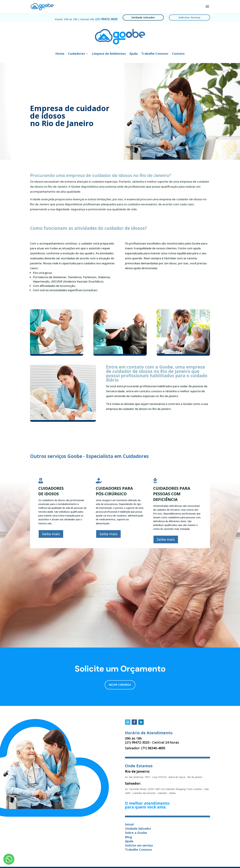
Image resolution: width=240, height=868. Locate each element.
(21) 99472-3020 (137, 742)
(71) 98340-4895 (153, 748)
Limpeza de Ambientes (109, 54)
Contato (178, 54)
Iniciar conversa (120, 685)
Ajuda (133, 54)
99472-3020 (106, 19)
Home (60, 54)
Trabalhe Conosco (155, 54)
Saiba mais (51, 534)
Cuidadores (76, 54)
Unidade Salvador (143, 17)
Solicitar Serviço (189, 17)
